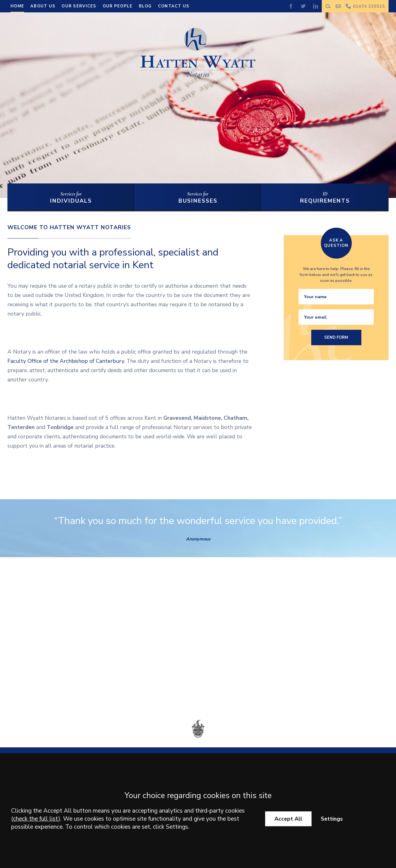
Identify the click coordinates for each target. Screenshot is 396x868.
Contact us (174, 6)
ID (325, 198)
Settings (332, 819)
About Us (43, 6)
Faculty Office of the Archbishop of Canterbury (66, 361)
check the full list (36, 819)
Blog (145, 6)
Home (17, 6)
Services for (71, 198)
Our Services (79, 6)
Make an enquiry (338, 6)
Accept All (288, 819)
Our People (118, 6)
